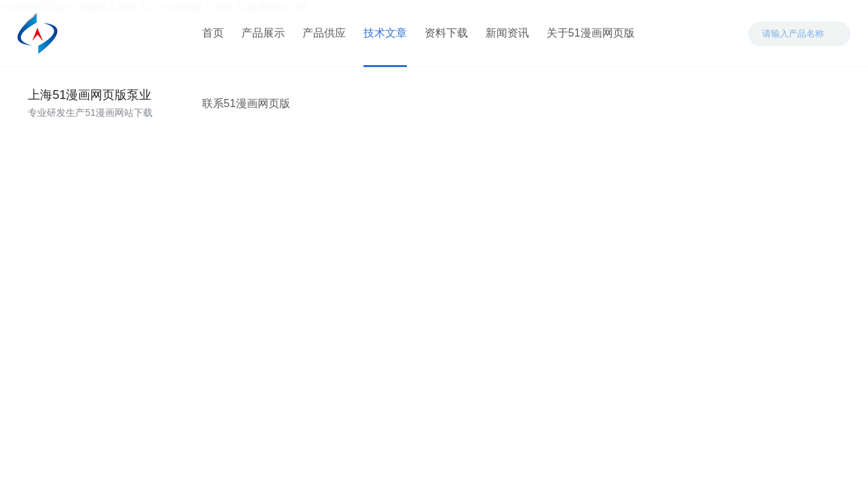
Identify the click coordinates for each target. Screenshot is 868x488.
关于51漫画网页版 (590, 34)
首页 (212, 34)
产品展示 (262, 34)
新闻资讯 (507, 34)
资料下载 (446, 34)
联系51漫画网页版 (696, 34)
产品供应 (323, 34)
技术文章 (384, 34)
